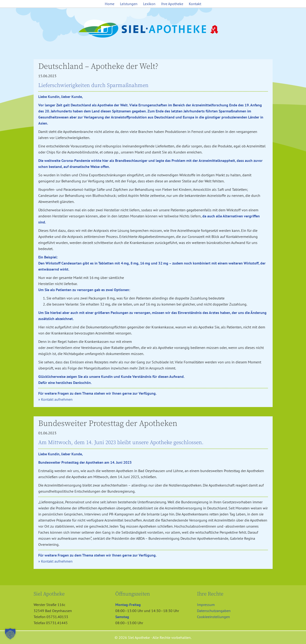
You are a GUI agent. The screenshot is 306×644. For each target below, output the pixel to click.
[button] (10, 634)
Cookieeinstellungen (213, 617)
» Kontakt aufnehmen (55, 399)
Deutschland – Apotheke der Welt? (98, 66)
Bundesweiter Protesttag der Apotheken (108, 424)
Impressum (206, 605)
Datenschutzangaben (214, 611)
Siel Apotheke (153, 29)
